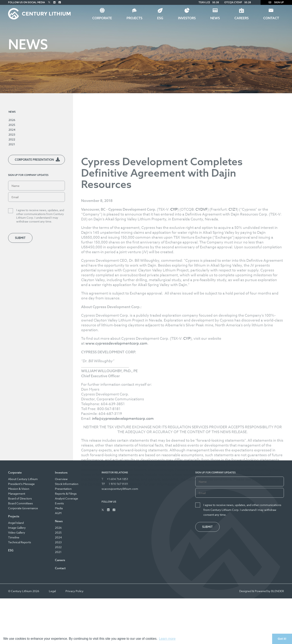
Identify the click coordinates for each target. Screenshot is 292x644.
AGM (58, 513)
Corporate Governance (23, 508)
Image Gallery (17, 528)
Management (17, 494)
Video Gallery (17, 532)
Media (59, 508)
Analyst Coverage (67, 498)
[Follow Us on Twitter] (49, 2)
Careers (242, 18)
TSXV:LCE (204, 2)
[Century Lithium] (39, 14)
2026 (12, 120)
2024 (12, 130)
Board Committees (20, 503)
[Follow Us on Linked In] (54, 2)
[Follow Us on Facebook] (60, 2)
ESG (160, 18)
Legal (52, 591)
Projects (134, 18)
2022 (12, 139)
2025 (12, 125)
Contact (271, 18)
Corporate (102, 18)
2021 (12, 144)
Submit (20, 238)
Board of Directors (20, 498)
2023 (12, 134)
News (215, 18)
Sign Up (276, 2)
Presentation (63, 489)
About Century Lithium (23, 479)
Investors (187, 18)
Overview (61, 479)
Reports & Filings (66, 494)
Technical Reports (20, 542)
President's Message (21, 484)
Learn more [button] (167, 639)
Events (59, 503)
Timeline (14, 537)
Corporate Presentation (34, 160)
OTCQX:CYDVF (233, 2)
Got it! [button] (282, 639)
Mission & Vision (19, 489)
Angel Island (16, 523)
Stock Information (67, 484)
